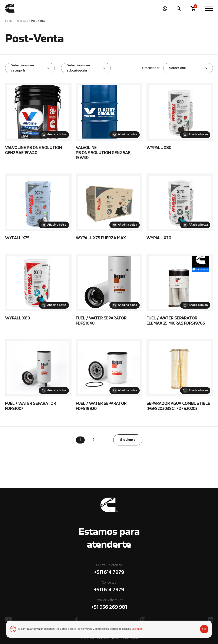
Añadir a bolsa (57, 135)
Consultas (109, 587)
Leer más (137, 629)
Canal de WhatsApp (109, 605)
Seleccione (177, 68)
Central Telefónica (109, 570)
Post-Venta (38, 21)
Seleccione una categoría (22, 68)
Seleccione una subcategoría (78, 68)
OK (204, 629)
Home (9, 21)
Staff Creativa (132, 639)
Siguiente (128, 440)
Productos (22, 21)
